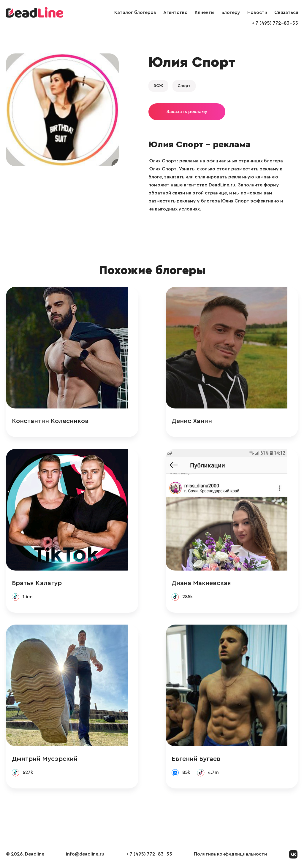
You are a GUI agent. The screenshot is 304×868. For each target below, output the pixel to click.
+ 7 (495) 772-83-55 (275, 23)
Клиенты (205, 12)
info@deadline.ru (85, 856)
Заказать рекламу (187, 112)
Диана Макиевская (212, 584)
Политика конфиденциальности (230, 856)
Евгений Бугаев (207, 760)
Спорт (184, 86)
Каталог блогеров (135, 12)
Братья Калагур (37, 584)
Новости (257, 12)
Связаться (286, 12)
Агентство (175, 12)
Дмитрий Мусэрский (45, 760)
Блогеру (231, 12)
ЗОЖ (158, 86)
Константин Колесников (50, 421)
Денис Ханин (202, 421)
